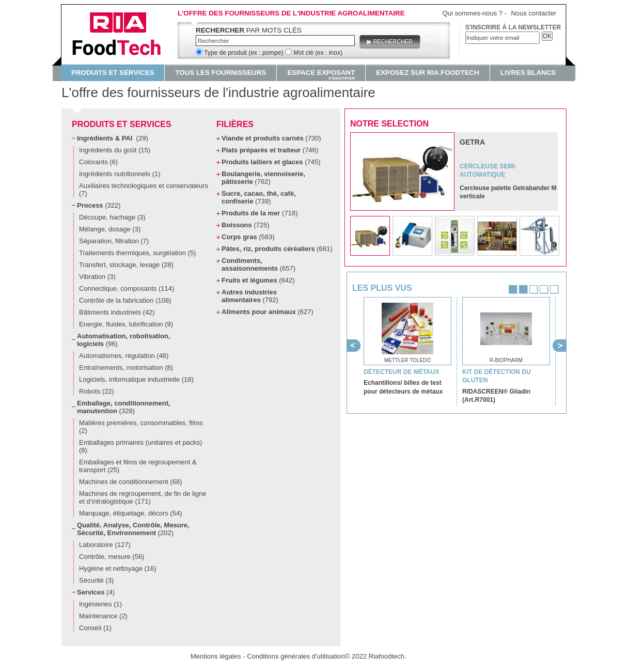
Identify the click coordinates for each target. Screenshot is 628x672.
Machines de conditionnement (130, 482)
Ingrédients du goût (115, 150)
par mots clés (249, 30)
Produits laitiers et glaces (271, 162)
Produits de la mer (260, 213)
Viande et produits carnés (271, 138)
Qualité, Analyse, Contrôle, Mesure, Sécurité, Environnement (133, 529)
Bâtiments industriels (117, 312)
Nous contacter (534, 13)
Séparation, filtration (114, 241)
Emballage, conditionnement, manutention (124, 407)
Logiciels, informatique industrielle (136, 379)
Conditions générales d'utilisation (296, 656)
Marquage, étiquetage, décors (130, 513)
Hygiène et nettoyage (118, 568)
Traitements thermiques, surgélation (137, 253)
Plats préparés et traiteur (270, 150)
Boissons (245, 225)
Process (99, 205)
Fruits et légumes (258, 280)
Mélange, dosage (110, 229)
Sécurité (96, 580)
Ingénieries (100, 604)
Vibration (97, 277)
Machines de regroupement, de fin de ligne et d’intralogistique (143, 497)
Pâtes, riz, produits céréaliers (277, 249)
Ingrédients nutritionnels (120, 174)
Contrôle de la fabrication (125, 300)
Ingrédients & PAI (113, 138)
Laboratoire (105, 545)
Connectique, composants (127, 288)
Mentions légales (216, 656)
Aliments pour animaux (268, 312)
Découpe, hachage (112, 217)
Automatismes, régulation (124, 356)
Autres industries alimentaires (250, 296)
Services (96, 592)
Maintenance (103, 616)
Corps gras (248, 237)
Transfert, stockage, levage (126, 265)
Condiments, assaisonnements (258, 264)
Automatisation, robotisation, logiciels (124, 340)
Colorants (98, 162)
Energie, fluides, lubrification (126, 324)
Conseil (95, 628)
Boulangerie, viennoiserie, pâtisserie (263, 178)
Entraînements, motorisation (126, 368)
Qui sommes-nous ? (473, 13)
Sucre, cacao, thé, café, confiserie (259, 197)
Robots (97, 391)
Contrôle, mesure (112, 557)
